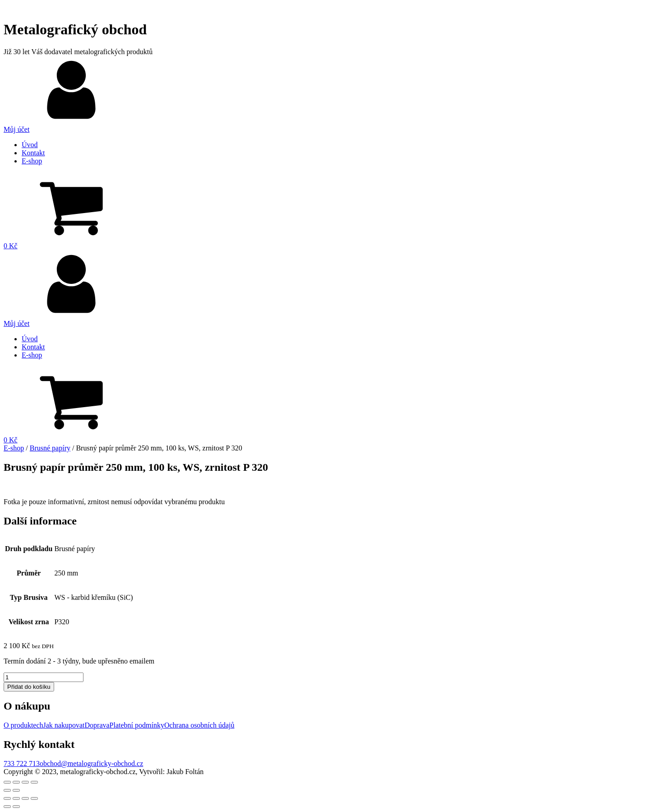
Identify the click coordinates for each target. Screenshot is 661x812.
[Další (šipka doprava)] (16, 790)
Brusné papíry (50, 448)
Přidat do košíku (29, 687)
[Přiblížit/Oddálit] (34, 782)
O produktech (23, 725)
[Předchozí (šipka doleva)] (7, 790)
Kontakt (33, 153)
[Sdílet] (16, 782)
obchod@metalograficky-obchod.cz (91, 763)
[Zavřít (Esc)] (7, 782)
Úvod (30, 145)
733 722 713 (22, 763)
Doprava (97, 725)
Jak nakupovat (64, 725)
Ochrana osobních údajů (199, 725)
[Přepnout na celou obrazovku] (25, 782)
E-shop (32, 161)
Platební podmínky (137, 725)
